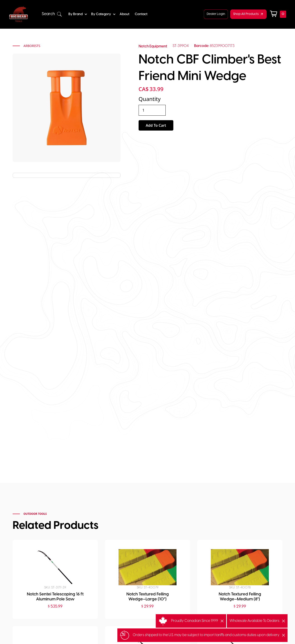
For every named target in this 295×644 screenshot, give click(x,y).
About (124, 14)
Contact (141, 14)
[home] (19, 14)
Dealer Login (216, 14)
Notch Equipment (153, 46)
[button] (52, 14)
